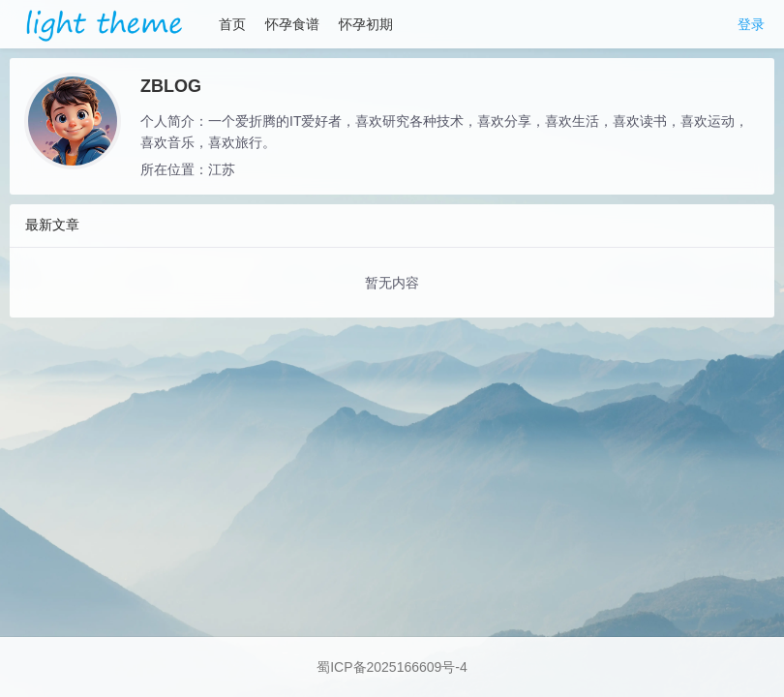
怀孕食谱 (292, 24)
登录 (751, 24)
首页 (232, 24)
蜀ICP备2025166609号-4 (392, 667)
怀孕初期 (366, 24)
